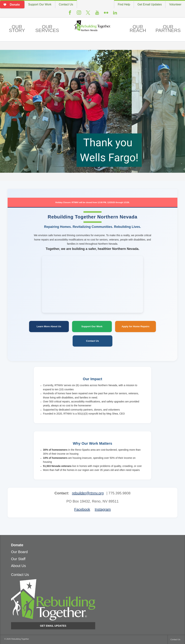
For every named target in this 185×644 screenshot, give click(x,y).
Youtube (97, 14)
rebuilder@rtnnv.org (88, 493)
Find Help (124, 4)
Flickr (106, 14)
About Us (18, 566)
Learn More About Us (49, 326)
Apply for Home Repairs (135, 326)
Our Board (19, 552)
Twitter (88, 14)
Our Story (17, 29)
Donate (17, 545)
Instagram (79, 14)
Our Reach (138, 29)
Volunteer (175, 4)
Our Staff (18, 559)
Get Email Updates (150, 4)
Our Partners (168, 29)
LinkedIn (115, 14)
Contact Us (66, 4)
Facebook (70, 14)
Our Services (47, 29)
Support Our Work (40, 4)
